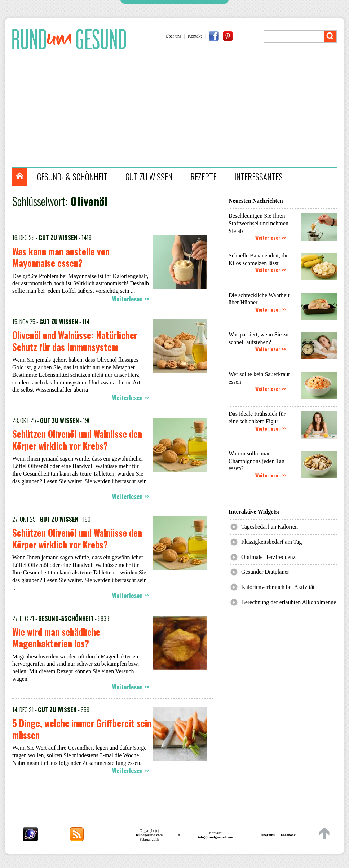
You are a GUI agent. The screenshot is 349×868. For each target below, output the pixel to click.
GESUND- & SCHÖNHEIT (72, 177)
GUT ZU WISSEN (149, 177)
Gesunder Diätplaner (265, 572)
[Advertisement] (178, 109)
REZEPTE (203, 177)
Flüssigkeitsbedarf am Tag (271, 542)
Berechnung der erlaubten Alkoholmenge (289, 602)
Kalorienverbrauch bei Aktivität (278, 587)
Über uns (173, 36)
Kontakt (195, 36)
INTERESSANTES (259, 177)
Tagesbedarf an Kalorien (270, 527)
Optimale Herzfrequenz (268, 557)
